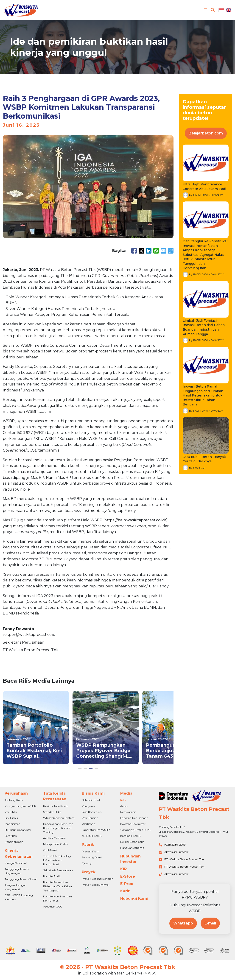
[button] (80, 769)
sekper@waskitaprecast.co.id (29, 635)
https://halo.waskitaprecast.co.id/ (135, 520)
